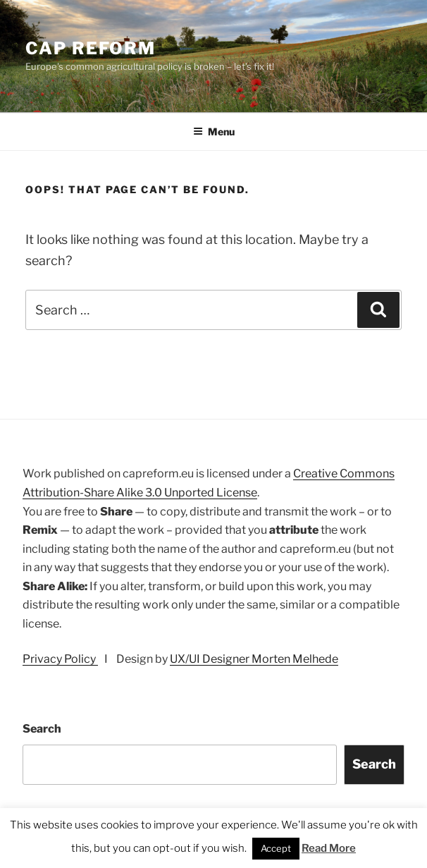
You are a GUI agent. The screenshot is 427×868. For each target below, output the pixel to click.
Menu (214, 132)
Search (42, 729)
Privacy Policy (60, 659)
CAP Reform (91, 48)
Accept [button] (276, 848)
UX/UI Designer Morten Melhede (254, 659)
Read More (329, 848)
